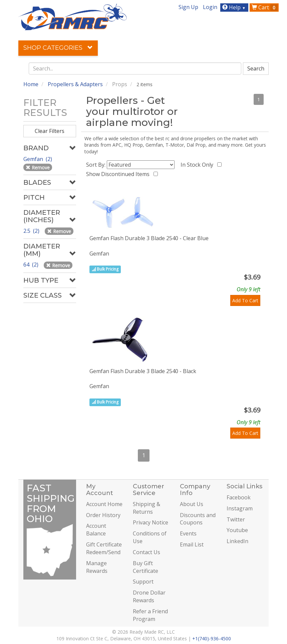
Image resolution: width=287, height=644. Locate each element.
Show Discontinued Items (119, 174)
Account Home (104, 504)
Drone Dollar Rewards (149, 596)
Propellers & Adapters (75, 84)
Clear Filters (50, 131)
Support (143, 582)
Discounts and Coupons (198, 519)
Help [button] (235, 7)
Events (188, 533)
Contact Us (147, 552)
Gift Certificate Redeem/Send (104, 548)
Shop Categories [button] (58, 48)
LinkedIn (237, 541)
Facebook (239, 497)
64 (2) (32, 265)
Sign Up (188, 7)
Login (210, 7)
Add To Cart (245, 300)
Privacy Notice (151, 522)
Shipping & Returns (147, 508)
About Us (192, 504)
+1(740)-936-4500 (212, 638)
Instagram (240, 508)
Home (31, 84)
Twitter (236, 519)
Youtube (237, 530)
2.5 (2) (32, 231)
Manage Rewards (97, 567)
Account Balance (96, 530)
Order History (103, 515)
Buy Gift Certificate (146, 567)
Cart (265, 7)
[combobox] (135, 68)
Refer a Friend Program (150, 615)
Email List (192, 544)
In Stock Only (198, 165)
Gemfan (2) (38, 159)
